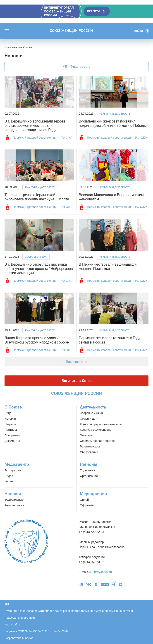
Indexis (29, 638)
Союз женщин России (71, 31)
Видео (9, 476)
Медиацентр (17, 464)
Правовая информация (20, 618)
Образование (89, 452)
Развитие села (90, 446)
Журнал (10, 481)
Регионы (88, 464)
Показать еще (76, 362)
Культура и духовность (115, 114)
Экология (86, 435)
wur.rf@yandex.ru (100, 572)
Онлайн (85, 500)
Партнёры (11, 430)
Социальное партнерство (97, 441)
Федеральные (14, 500)
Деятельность (93, 407)
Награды (11, 424)
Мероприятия (93, 494)
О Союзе (13, 407)
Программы (12, 435)
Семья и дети (89, 419)
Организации (89, 476)
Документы (12, 441)
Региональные (14, 505)
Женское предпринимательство (102, 424)
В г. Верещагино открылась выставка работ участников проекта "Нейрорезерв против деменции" (39, 269)
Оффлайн (87, 505)
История (10, 419)
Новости (13, 494)
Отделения (87, 470)
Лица (8, 413)
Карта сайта (12, 625)
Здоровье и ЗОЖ (36, 257)
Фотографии (13, 470)
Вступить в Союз (76, 381)
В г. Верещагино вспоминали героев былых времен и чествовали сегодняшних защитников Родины (35, 126)
